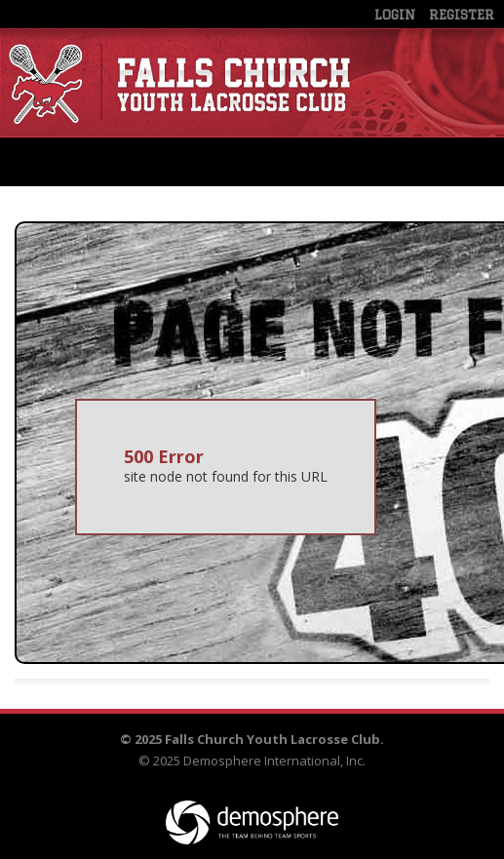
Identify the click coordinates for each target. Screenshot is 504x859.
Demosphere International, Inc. (274, 761)
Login (395, 15)
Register (462, 15)
